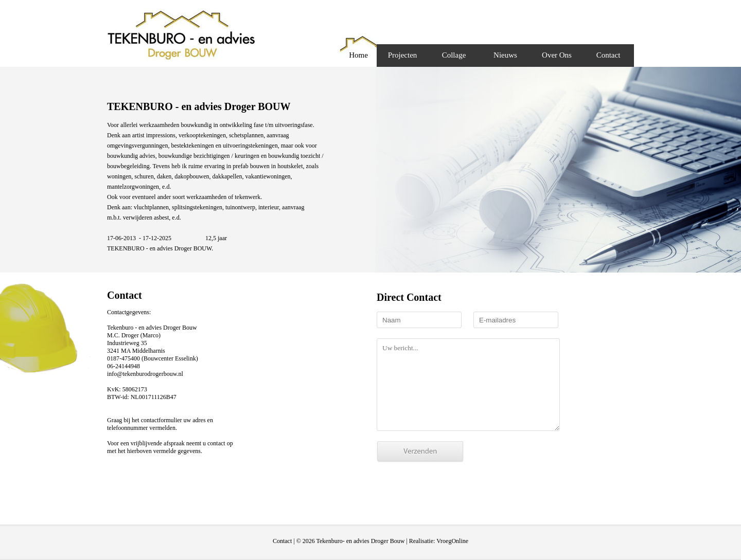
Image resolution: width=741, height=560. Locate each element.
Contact (608, 55)
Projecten (403, 55)
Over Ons (557, 55)
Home (358, 55)
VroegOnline (452, 541)
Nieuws (505, 55)
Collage (454, 55)
